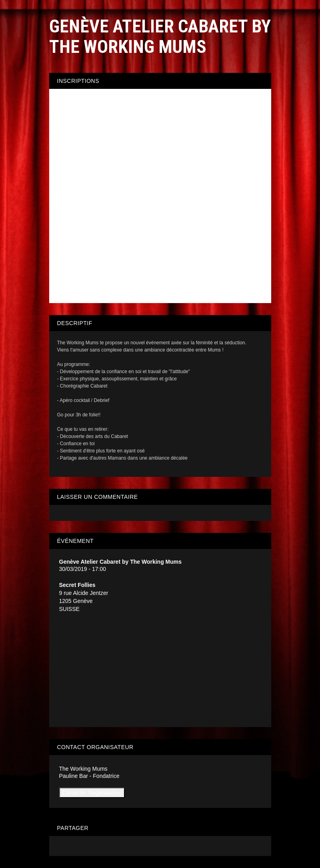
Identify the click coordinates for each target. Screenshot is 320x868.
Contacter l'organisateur (92, 793)
